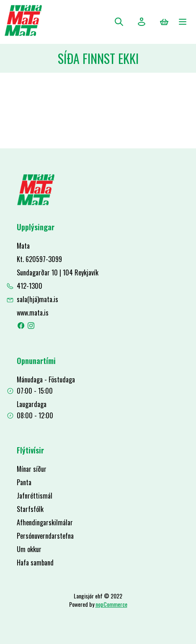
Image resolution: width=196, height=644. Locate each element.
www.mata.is (33, 313)
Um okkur (29, 549)
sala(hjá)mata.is (37, 299)
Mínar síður (32, 469)
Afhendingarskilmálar (45, 522)
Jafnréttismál (35, 496)
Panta (24, 482)
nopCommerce (111, 604)
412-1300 (30, 286)
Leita (119, 22)
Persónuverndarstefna (45, 536)
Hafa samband (35, 563)
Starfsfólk (30, 509)
